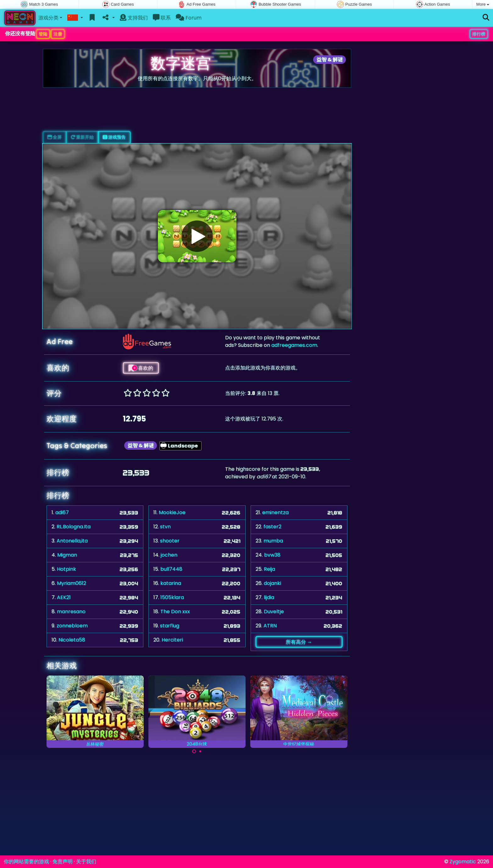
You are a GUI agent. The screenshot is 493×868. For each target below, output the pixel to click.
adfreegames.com (294, 345)
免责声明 (63, 862)
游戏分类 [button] (48, 18)
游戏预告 (114, 137)
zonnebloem (72, 626)
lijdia (269, 597)
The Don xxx (175, 612)
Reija (269, 569)
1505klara (172, 597)
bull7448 (171, 569)
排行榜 (479, 34)
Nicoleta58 (72, 640)
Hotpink (66, 569)
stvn (165, 527)
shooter (170, 541)
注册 (58, 34)
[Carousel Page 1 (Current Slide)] (194, 751)
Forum (189, 18)
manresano (71, 612)
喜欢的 (141, 368)
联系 (162, 18)
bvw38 (272, 555)
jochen (169, 555)
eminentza (275, 512)
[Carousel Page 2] (200, 751)
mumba (273, 541)
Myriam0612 (72, 583)
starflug (170, 626)
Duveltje (274, 612)
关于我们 (86, 862)
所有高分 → (299, 642)
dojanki (272, 583)
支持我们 (134, 18)
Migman (67, 555)
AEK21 (64, 597)
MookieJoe (172, 512)
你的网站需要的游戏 (26, 862)
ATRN (270, 626)
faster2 (272, 527)
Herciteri (172, 640)
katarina (171, 583)
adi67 (62, 512)
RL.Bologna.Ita (74, 527)
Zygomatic (463, 862)
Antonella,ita (72, 541)
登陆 (43, 34)
